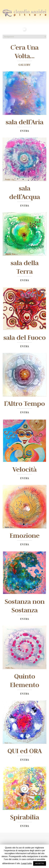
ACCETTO (40, 863)
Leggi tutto (27, 863)
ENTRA (25, 131)
